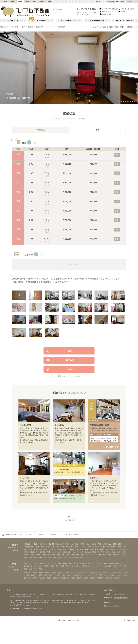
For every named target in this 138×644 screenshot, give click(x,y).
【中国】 (39, 555)
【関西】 (71, 549)
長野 (38, 547)
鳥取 (59, 555)
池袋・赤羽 (47, 564)
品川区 (114, 573)
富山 (72, 547)
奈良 (91, 549)
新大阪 (43, 552)
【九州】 (99, 555)
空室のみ (41, 130)
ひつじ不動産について (69, 21)
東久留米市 (65, 578)
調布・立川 (55, 566)
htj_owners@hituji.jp (121, 598)
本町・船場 (35, 552)
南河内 (108, 552)
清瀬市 (127, 575)
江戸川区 (107, 573)
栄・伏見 (83, 547)
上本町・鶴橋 (61, 552)
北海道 (5, 2)
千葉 (99, 544)
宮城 (57, 544)
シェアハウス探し (13, 21)
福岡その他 (79, 557)
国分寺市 (27, 578)
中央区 (57, 575)
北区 (119, 573)
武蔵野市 (78, 575)
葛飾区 (33, 575)
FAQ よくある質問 (126, 9)
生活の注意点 (105, 14)
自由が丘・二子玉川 (42, 566)
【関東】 (83, 544)
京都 (82, 549)
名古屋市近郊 (112, 547)
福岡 (105, 555)
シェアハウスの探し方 (108, 9)
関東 (20, 2)
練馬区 (86, 573)
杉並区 (35, 573)
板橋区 (41, 573)
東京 (23, 27)
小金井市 (113, 575)
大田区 (48, 573)
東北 (13, 2)
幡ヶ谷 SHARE (26, 425)
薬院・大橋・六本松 (55, 557)
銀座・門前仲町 (114, 564)
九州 (49, 2)
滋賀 (96, 549)
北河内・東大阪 (90, 552)
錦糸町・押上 (29, 566)
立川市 (106, 575)
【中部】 (27, 547)
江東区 (125, 573)
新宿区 (31, 27)
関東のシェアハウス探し (9, 27)
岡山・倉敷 (76, 555)
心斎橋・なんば (122, 549)
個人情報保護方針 (31, 609)
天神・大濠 (42, 557)
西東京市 (56, 578)
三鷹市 (64, 575)
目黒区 (93, 573)
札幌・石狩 (43, 544)
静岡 (43, 547)
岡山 (49, 555)
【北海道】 (28, 544)
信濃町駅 (40, 27)
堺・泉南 (101, 552)
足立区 (73, 573)
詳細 (117, 155)
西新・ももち (69, 557)
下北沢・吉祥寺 (79, 564)
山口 (64, 555)
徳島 (54, 555)
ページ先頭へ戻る (69, 520)
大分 (109, 555)
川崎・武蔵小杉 (76, 566)
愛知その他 (38, 549)
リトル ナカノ (25, 478)
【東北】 (52, 544)
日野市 (73, 578)
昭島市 (86, 578)
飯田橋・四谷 (91, 564)
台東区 (99, 573)
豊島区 (54, 573)
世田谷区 (27, 573)
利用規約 (107, 602)
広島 (44, 555)
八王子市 (42, 578)
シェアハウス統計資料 (125, 21)
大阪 (77, 549)
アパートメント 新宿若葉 (55, 27)
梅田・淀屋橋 (111, 549)
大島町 (117, 578)
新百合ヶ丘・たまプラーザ (92, 566)
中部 (27, 2)
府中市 (91, 575)
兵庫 (87, 549)
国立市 (49, 578)
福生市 (93, 578)
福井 (67, 547)
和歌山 (102, 549)
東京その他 (38, 569)
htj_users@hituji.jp (120, 594)
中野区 (67, 573)
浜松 (125, 547)
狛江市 (80, 578)
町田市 (120, 575)
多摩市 (35, 578)
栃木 (109, 544)
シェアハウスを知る (86, 9)
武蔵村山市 (109, 578)
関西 (35, 2)
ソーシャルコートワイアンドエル (69, 496)
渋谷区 (80, 573)
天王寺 (27, 552)
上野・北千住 (67, 564)
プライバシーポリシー (112, 606)
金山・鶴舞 (101, 547)
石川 (57, 547)
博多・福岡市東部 (30, 557)
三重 (62, 547)
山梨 (52, 547)
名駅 (77, 547)
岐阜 (47, 547)
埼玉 (104, 544)
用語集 (122, 12)
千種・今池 (92, 547)
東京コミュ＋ (95, 478)
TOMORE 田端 (61, 469)
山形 (62, 544)
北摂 (82, 552)
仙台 (71, 544)
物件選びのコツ (106, 12)
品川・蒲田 (57, 564)
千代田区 (98, 575)
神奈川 (94, 544)
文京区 (39, 575)
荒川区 (27, 575)
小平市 (85, 575)
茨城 (119, 544)
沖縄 (114, 555)
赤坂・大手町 (102, 564)
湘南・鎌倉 (107, 566)
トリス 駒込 (59, 425)
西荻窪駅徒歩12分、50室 (99, 425)
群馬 (114, 544)
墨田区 (51, 575)
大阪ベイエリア (73, 552)
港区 (45, 575)
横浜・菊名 (65, 566)
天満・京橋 (51, 552)
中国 (42, 2)
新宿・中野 (38, 564)
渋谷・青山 (28, 564)
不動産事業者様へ (97, 21)
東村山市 (100, 578)
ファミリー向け (41, 21)
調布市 (70, 575)
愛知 (33, 547)
